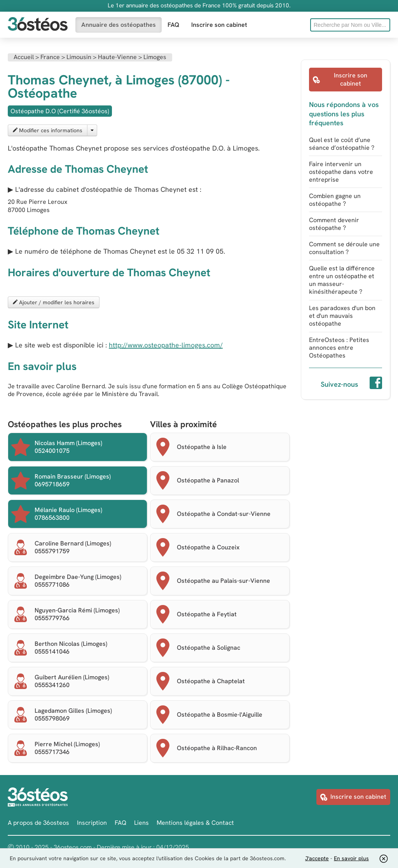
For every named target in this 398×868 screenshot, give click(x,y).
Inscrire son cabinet (219, 25)
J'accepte (317, 858)
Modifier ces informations (48, 130)
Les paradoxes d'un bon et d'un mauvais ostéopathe (342, 316)
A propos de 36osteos (38, 823)
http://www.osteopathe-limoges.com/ (166, 345)
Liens (141, 823)
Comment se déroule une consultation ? (344, 248)
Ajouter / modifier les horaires (54, 302)
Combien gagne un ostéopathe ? (335, 200)
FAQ (174, 25)
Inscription (92, 823)
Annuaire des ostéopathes (119, 25)
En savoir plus (351, 858)
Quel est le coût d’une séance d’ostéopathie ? (342, 144)
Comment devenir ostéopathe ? (334, 224)
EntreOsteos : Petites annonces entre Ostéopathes (339, 348)
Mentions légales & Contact (195, 823)
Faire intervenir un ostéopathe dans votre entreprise (341, 172)
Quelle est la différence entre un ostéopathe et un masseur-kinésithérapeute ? (342, 280)
